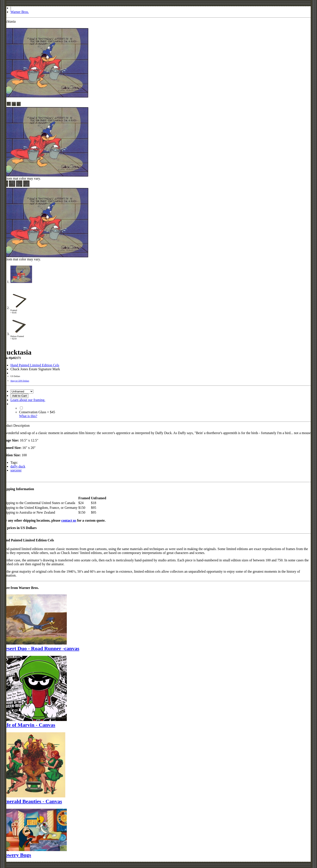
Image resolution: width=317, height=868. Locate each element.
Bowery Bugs (16, 855)
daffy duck (18, 466)
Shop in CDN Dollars (20, 381)
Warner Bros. (20, 12)
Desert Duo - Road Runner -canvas (41, 648)
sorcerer (16, 470)
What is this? (28, 416)
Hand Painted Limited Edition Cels (35, 365)
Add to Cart (19, 396)
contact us (69, 520)
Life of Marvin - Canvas (29, 725)
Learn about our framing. (28, 400)
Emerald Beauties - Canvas (32, 801)
